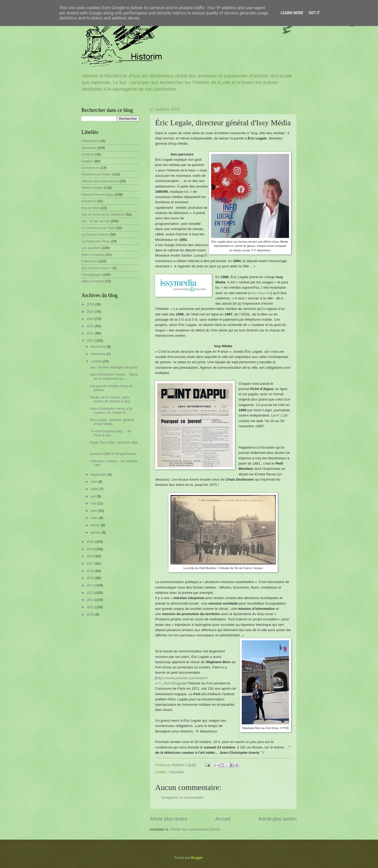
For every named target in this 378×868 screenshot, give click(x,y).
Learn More (292, 13)
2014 (91, 585)
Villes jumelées (93, 281)
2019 (91, 549)
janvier (96, 532)
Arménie (88, 154)
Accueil (223, 819)
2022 (91, 333)
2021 (91, 341)
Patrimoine (90, 261)
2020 (91, 542)
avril (94, 511)
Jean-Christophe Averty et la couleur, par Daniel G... (111, 410)
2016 (91, 571)
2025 (91, 312)
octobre (97, 361)
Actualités (177, 772)
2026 (91, 304)
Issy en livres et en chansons (103, 214)
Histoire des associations (100, 181)
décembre (99, 347)
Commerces (90, 168)
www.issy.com (260, 293)
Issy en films (91, 208)
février (96, 525)
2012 (91, 600)
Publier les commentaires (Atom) (195, 829)
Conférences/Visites (96, 174)
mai (94, 503)
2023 (91, 326)
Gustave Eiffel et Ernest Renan (113, 454)
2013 (91, 593)
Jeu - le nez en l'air (96, 221)
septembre (99, 474)
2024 (91, 319)
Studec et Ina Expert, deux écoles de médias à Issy (110, 399)
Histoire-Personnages (98, 194)
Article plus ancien (277, 819)
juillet (95, 489)
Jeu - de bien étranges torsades (114, 367)
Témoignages (92, 275)
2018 (91, 556)
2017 (91, 563)
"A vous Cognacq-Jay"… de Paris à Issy (111, 433)
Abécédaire (90, 141)
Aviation (87, 161)
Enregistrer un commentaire (183, 797)
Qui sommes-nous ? (96, 268)
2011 (91, 607)
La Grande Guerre (95, 234)
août (94, 482)
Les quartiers (91, 248)
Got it (314, 13)
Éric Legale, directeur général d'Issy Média (112, 422)
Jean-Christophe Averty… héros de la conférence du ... (114, 376)
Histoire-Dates (92, 188)
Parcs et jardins (93, 255)
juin (94, 496)
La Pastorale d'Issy (96, 241)
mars (95, 518)
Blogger (197, 858)
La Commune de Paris (98, 228)
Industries (89, 201)
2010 (91, 614)
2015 (91, 578)
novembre (99, 354)
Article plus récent (168, 819)
